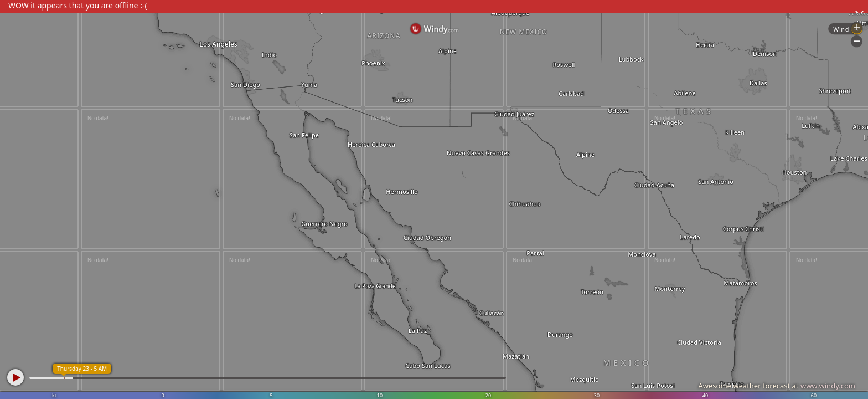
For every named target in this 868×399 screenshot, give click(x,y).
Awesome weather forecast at (777, 386)
